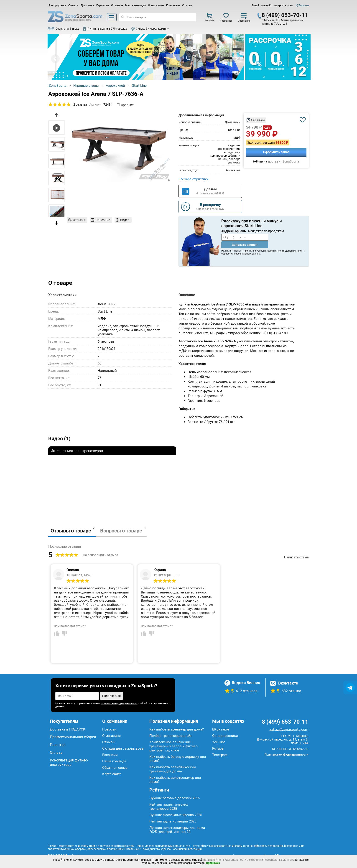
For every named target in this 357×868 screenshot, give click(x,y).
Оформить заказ (276, 152)
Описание (103, 220)
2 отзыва (80, 104)
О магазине (156, 5)
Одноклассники (225, 736)
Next (236, 59)
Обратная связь (115, 768)
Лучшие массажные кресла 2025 (176, 815)
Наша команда (135, 5)
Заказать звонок (245, 245)
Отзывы (117, 5)
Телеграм (220, 755)
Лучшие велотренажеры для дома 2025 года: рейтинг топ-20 (177, 830)
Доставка (87, 5)
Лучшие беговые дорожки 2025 (175, 798)
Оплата (73, 5)
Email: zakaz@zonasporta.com (272, 5)
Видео (125, 220)
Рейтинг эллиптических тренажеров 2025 (169, 807)
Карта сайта (112, 774)
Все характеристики (194, 179)
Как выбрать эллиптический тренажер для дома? (173, 769)
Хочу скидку (258, 120)
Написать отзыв (296, 557)
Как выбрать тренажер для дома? (177, 729)
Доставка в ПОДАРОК (68, 729)
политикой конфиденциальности (225, 860)
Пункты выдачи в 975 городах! (107, 29)
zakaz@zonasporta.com (289, 729)
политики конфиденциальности (285, 251)
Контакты (173, 5)
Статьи (187, 5)
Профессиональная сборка (73, 737)
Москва (304, 5)
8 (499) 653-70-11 (285, 15)
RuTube (218, 748)
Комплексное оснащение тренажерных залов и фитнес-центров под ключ (174, 746)
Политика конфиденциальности (286, 755)
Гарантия (103, 5)
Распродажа (57, 5)
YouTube (219, 742)
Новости (109, 729)
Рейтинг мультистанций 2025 (173, 821)
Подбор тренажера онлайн (171, 736)
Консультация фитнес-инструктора (69, 762)
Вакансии (110, 755)
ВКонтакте (221, 729)
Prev (55, 59)
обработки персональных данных (271, 860)
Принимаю (213, 863)
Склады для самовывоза (123, 748)
